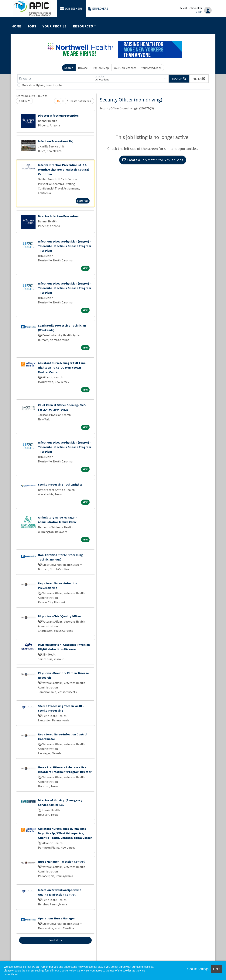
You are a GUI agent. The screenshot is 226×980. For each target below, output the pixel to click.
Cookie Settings (198, 969)
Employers (98, 9)
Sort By (23, 101)
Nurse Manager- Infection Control (61, 861)
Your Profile (55, 26)
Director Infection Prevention (58, 115)
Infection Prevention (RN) (56, 141)
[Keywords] (55, 79)
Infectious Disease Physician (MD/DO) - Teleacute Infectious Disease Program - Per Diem (65, 246)
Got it (217, 969)
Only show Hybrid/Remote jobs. (42, 85)
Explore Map (101, 68)
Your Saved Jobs (151, 68)
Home (16, 26)
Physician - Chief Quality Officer (60, 616)
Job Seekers (71, 9)
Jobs (32, 26)
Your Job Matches (125, 68)
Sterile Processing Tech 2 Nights (60, 484)
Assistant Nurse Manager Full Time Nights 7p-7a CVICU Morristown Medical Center (62, 367)
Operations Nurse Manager (56, 918)
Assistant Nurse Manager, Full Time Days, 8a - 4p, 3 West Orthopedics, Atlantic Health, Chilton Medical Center (65, 833)
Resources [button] (83, 26)
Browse (83, 68)
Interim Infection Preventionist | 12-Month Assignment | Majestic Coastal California (63, 169)
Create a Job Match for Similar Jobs (153, 160)
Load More (55, 940)
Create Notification (79, 101)
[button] (199, 79)
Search (69, 68)
